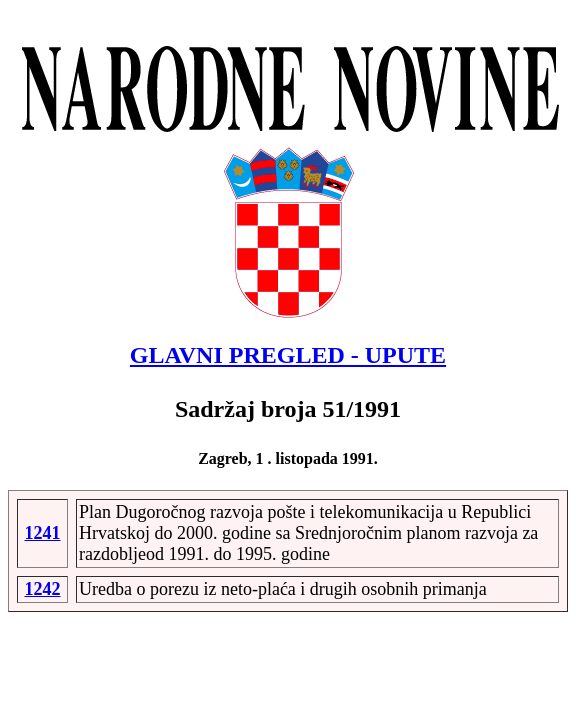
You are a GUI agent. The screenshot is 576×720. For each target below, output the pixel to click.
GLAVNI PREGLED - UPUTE (288, 355)
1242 (42, 589)
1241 (42, 533)
